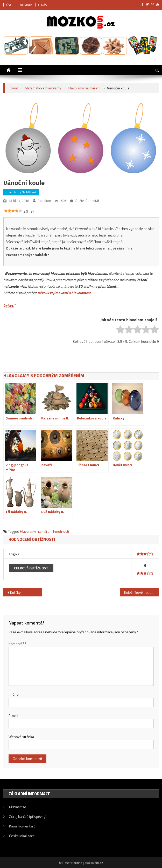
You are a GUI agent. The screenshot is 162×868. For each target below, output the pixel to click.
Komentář (17, 644)
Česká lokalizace (22, 836)
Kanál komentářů (22, 826)
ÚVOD (10, 5)
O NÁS (43, 5)
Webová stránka (21, 737)
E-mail (13, 716)
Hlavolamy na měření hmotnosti (44, 531)
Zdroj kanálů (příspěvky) (28, 816)
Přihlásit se (18, 807)
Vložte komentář (87, 201)
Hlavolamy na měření (21, 192)
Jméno (14, 694)
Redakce (44, 201)
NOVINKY (26, 5)
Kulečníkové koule (138, 592)
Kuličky (15, 592)
